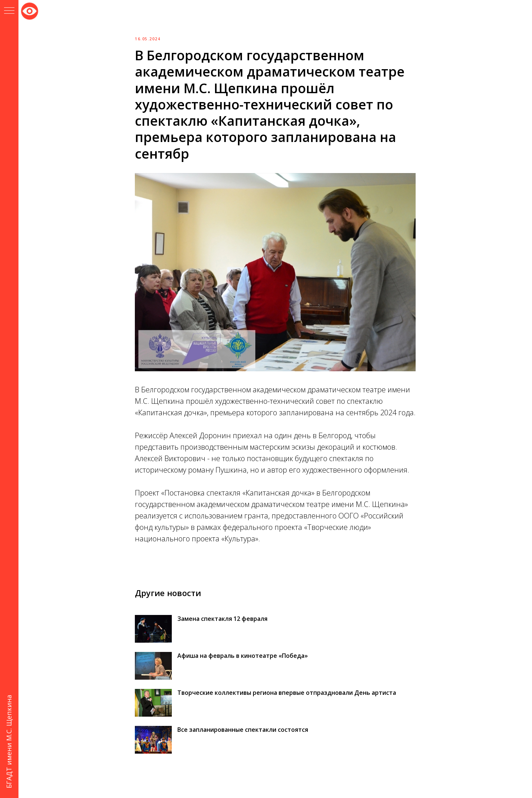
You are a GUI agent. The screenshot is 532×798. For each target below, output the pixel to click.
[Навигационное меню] (9, 11)
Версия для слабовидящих (30, 10)
